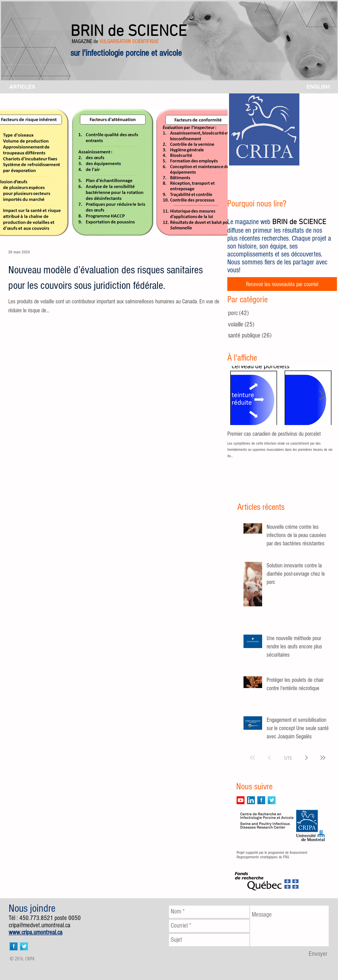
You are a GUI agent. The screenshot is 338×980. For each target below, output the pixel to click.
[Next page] (306, 758)
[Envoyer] (318, 954)
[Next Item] (322, 396)
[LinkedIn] (251, 800)
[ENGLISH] (318, 87)
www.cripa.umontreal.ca (36, 933)
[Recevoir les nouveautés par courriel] (282, 284)
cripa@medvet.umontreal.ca (39, 925)
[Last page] (323, 758)
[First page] (252, 758)
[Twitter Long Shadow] (272, 800)
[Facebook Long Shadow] (261, 800)
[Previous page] (269, 758)
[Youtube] (241, 800)
